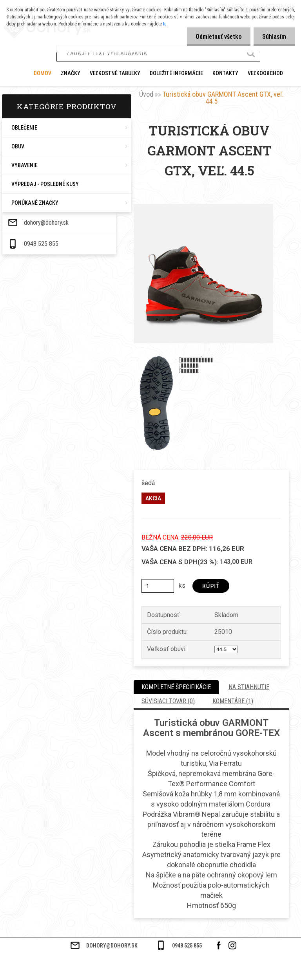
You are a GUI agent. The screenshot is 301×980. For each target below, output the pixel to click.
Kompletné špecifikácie (176, 687)
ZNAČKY (71, 73)
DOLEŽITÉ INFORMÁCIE (176, 73)
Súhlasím (273, 37)
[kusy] (158, 586)
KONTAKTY (225, 73)
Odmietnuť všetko (215, 37)
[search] (251, 54)
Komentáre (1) (233, 701)
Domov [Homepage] (43, 73)
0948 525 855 (41, 969)
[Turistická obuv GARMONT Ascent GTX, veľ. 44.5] (203, 207)
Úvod (146, 94)
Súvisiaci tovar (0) (168, 701)
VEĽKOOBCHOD (265, 73)
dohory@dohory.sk (46, 948)
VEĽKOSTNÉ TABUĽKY (115, 73)
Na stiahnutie (249, 687)
